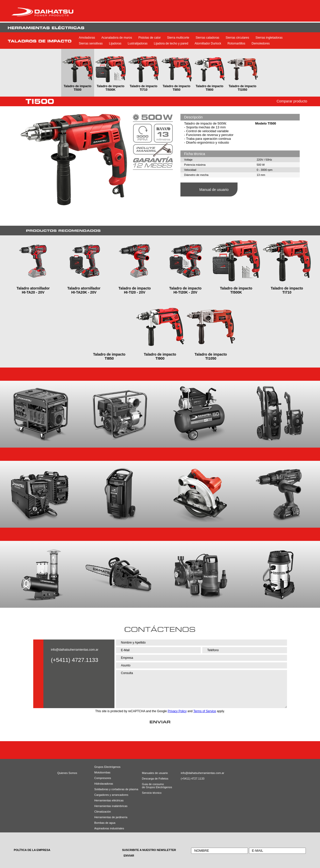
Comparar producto (292, 101)
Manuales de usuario (153, 773)
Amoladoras (87, 38)
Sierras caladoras (207, 38)
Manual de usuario (214, 190)
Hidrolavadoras (104, 784)
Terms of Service (205, 711)
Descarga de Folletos (153, 779)
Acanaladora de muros (117, 38)
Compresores (103, 778)
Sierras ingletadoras (269, 38)
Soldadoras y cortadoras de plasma (110, 789)
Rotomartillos (236, 43)
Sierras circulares (237, 38)
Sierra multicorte (178, 38)
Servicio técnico (152, 793)
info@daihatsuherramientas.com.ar (75, 650)
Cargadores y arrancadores (110, 795)
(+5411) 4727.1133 (192, 779)
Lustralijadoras (138, 43)
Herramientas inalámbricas (110, 806)
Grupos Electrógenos (107, 767)
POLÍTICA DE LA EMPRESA (32, 850)
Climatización (103, 812)
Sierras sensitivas (91, 43)
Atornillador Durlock (208, 43)
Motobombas (103, 772)
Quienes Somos (67, 773)
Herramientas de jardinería (110, 817)
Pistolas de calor (149, 38)
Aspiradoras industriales (109, 828)
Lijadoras (115, 43)
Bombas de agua (105, 823)
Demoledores (260, 43)
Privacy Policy (177, 711)
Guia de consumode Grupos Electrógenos (153, 786)
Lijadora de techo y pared (171, 43)
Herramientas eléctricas (109, 800)
